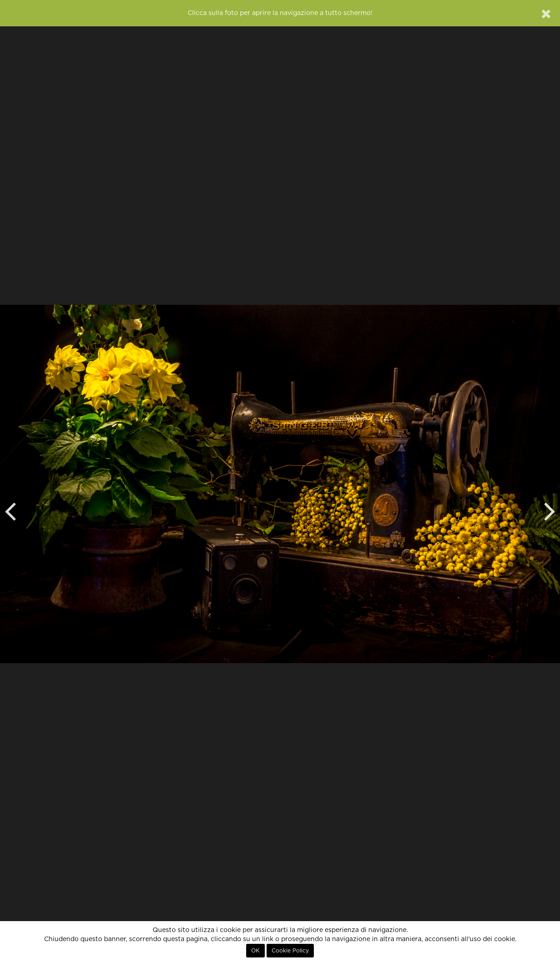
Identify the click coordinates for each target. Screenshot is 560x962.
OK (255, 951)
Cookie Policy (290, 951)
